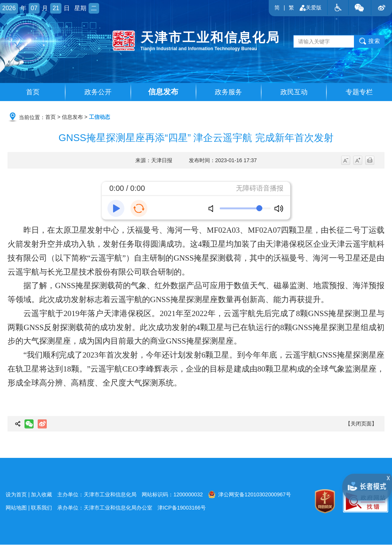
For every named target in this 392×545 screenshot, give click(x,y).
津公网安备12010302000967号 (250, 494)
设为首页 (16, 495)
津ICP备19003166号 (182, 508)
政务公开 (98, 92)
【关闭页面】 (361, 424)
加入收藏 (41, 495)
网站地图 (16, 508)
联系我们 (41, 508)
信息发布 (163, 92)
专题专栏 (359, 92)
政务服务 (228, 92)
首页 (33, 92)
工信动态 (100, 117)
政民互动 (294, 92)
